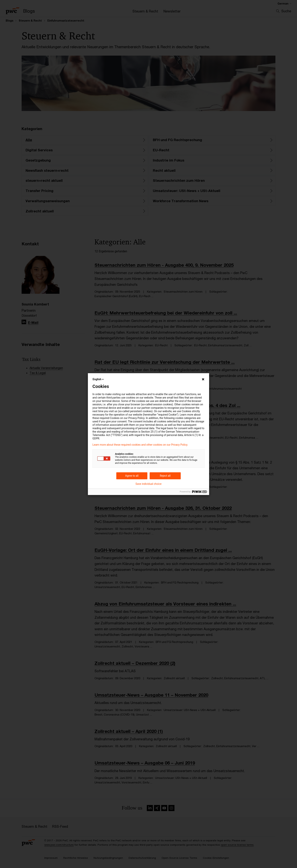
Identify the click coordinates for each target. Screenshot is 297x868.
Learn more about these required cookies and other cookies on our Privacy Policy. (140, 445)
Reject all (165, 476)
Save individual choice (148, 484)
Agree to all (132, 476)
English (98, 379)
